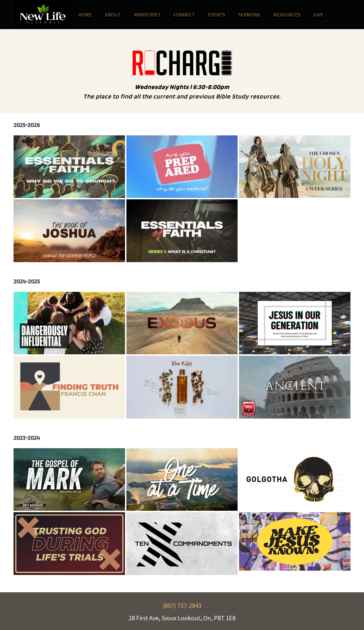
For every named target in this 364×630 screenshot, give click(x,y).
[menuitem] (85, 15)
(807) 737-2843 (182, 606)
